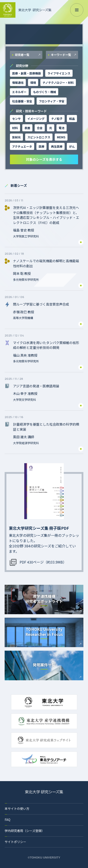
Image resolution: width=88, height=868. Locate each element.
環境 (33, 83)
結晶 (72, 119)
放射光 (16, 137)
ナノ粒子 (57, 119)
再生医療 (57, 146)
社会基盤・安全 (22, 101)
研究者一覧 (22, 55)
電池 (62, 128)
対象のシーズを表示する (44, 159)
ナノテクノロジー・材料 (58, 83)
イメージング (36, 119)
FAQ (7, 820)
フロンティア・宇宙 (52, 101)
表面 (27, 128)
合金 (40, 128)
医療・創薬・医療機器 (26, 73)
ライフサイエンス (59, 73)
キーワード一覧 (61, 55)
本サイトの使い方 (17, 809)
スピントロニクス (39, 137)
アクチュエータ (22, 146)
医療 (41, 146)
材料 (15, 128)
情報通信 (18, 83)
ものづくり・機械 (45, 92)
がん (72, 146)
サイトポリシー (15, 842)
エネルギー (19, 92)
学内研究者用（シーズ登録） (25, 831)
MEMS (61, 137)
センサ (16, 119)
